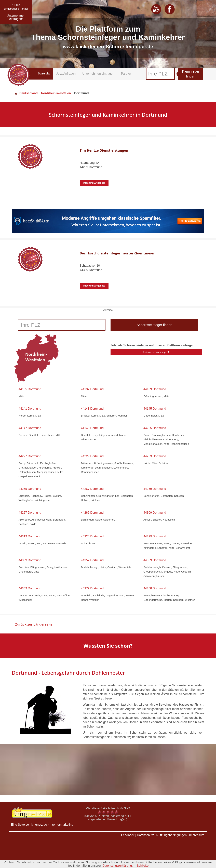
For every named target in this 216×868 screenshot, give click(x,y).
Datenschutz (145, 835)
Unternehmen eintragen (98, 74)
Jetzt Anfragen (66, 74)
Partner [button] (127, 74)
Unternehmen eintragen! (156, 352)
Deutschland (26, 93)
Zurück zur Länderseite (34, 624)
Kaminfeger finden (191, 74)
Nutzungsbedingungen (171, 835)
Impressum (197, 835)
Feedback (128, 835)
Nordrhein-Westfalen (56, 93)
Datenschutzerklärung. (117, 866)
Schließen (144, 866)
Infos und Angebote (94, 183)
